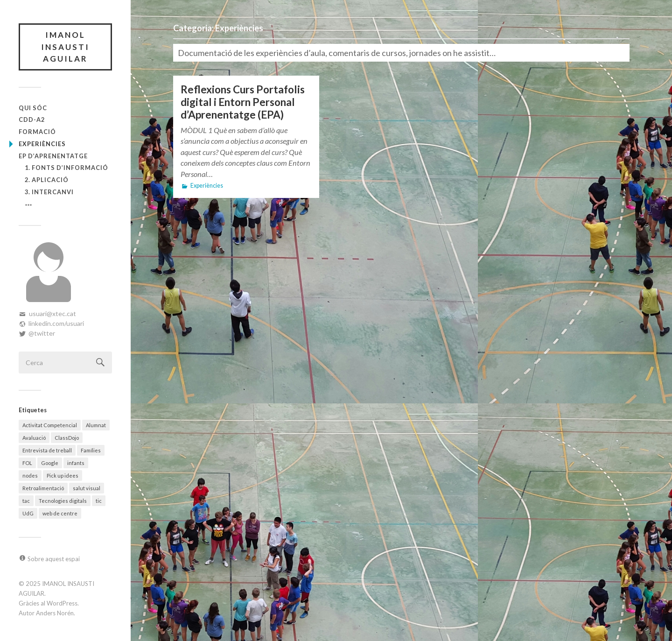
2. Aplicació (47, 180)
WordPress (62, 603)
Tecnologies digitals (63, 501)
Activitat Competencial (50, 425)
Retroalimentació (43, 488)
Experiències (42, 144)
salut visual (87, 488)
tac (26, 501)
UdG (28, 513)
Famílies (91, 450)
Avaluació (34, 438)
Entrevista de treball (47, 450)
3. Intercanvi (49, 192)
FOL (27, 463)
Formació (37, 132)
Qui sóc (33, 108)
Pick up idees (63, 475)
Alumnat (96, 425)
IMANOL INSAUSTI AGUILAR (65, 47)
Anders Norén (55, 613)
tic (99, 501)
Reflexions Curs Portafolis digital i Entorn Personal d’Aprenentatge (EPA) (243, 102)
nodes (30, 475)
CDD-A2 (32, 120)
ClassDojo (67, 438)
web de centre (60, 513)
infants (76, 463)
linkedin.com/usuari (56, 323)
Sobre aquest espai (54, 559)
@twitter (42, 333)
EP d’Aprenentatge (53, 156)
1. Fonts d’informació (66, 168)
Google (50, 463)
